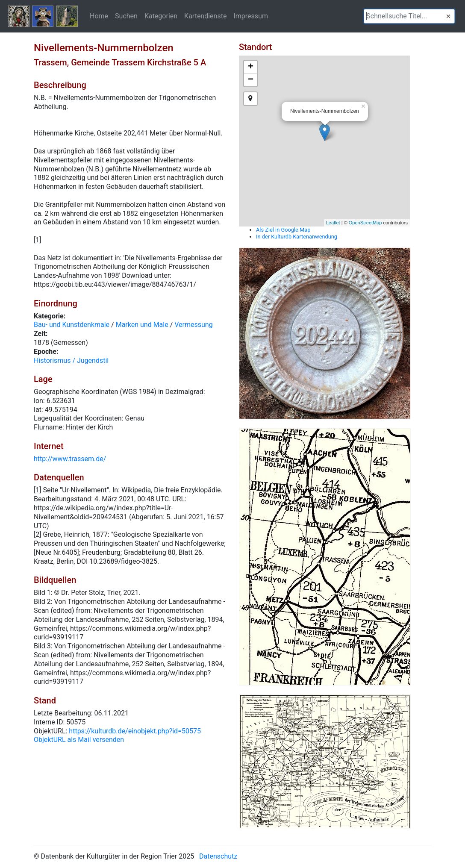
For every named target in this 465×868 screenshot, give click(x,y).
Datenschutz (218, 856)
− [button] (251, 80)
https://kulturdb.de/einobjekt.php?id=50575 (135, 731)
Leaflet (333, 223)
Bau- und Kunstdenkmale (72, 325)
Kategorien (161, 16)
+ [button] (251, 67)
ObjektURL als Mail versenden (79, 740)
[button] (448, 16)
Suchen (126, 16)
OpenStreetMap (365, 223)
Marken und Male (142, 325)
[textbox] (409, 16)
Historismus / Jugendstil (71, 360)
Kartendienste (205, 16)
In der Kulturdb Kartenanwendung (297, 237)
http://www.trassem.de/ (70, 459)
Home (99, 16)
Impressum (251, 16)
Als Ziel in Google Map (283, 230)
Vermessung (193, 325)
